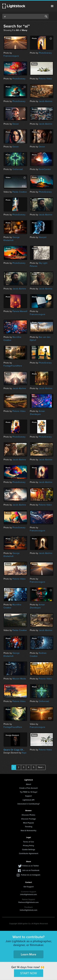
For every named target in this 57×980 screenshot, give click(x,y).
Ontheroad (18, 169)
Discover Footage (29, 819)
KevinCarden (45, 169)
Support (28, 796)
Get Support (29, 887)
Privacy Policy (28, 845)
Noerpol (43, 237)
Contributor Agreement (29, 853)
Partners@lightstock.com (28, 902)
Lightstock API (28, 800)
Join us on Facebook (31, 870)
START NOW (29, 973)
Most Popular (28, 823)
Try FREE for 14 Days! (29, 792)
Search (46, 16)
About (28, 784)
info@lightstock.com (28, 894)
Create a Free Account (28, 788)
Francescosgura (11, 56)
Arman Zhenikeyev (37, 413)
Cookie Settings (29, 849)
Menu (52, 6)
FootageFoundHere (13, 366)
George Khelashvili (12, 239)
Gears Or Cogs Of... (14, 750)
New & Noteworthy (28, 830)
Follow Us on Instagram (31, 875)
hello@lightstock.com (28, 910)
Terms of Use (29, 842)
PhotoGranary (45, 53)
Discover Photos (28, 815)
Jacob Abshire (46, 101)
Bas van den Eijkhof (40, 339)
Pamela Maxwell (20, 311)
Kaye (24, 753)
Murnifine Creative (12, 339)
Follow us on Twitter (31, 866)
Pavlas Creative (20, 192)
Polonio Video (45, 79)
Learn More (28, 954)
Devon (16, 124)
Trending (29, 827)
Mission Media (19, 679)
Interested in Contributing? (29, 804)
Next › (41, 767)
